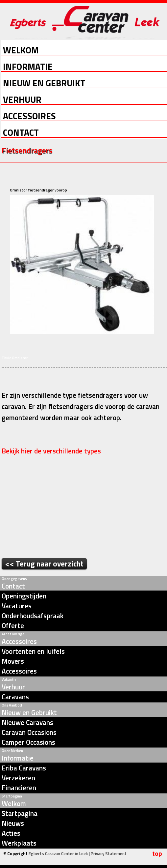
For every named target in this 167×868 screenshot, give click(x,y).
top (157, 854)
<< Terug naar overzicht (44, 564)
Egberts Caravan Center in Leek (58, 854)
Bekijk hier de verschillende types (52, 451)
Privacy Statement (109, 854)
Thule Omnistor (15, 358)
